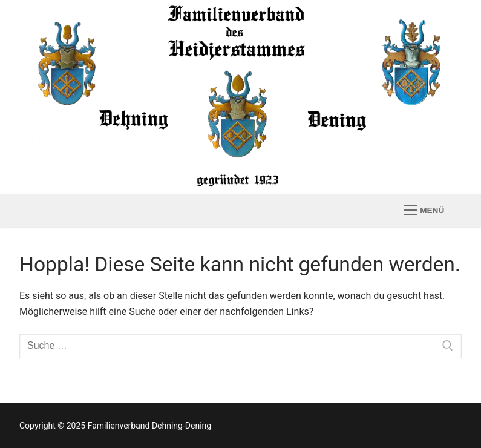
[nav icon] (424, 211)
